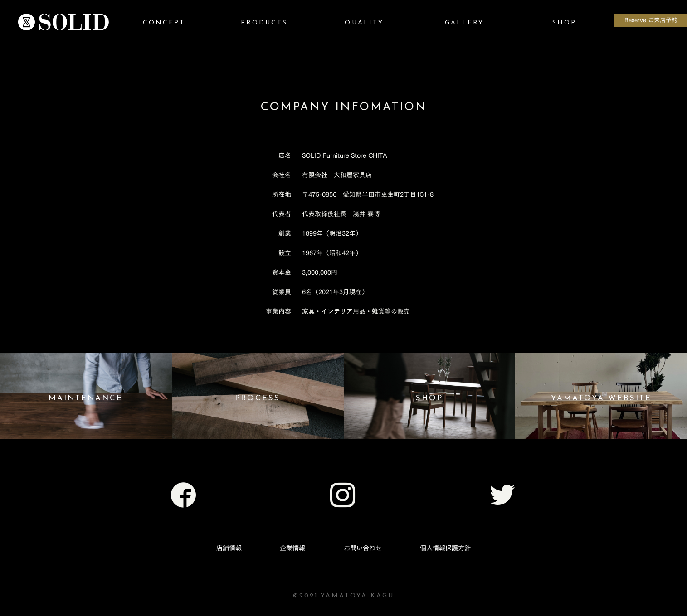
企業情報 (292, 548)
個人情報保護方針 (445, 548)
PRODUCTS (264, 23)
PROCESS (258, 398)
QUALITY (364, 23)
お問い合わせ (363, 548)
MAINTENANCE (86, 398)
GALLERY (464, 23)
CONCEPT (164, 23)
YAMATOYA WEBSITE (601, 398)
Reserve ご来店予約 (651, 20)
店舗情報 (229, 548)
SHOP (564, 23)
